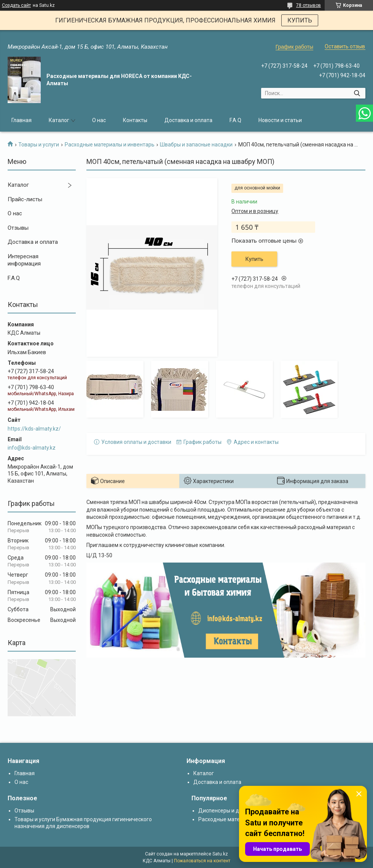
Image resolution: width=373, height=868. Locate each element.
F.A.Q (235, 120)
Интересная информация (24, 260)
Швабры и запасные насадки (196, 145)
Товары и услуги (39, 145)
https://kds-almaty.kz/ (34, 429)
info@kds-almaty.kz (32, 448)
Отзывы (18, 228)
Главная (22, 120)
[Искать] (357, 93)
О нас (99, 120)
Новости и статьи (280, 120)
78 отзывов (308, 5)
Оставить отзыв (345, 46)
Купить (254, 259)
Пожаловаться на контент (202, 861)
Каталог (59, 120)
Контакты (135, 120)
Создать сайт (16, 5)
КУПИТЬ (300, 20)
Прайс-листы (25, 199)
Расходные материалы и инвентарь (110, 145)
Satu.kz (220, 854)
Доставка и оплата (188, 120)
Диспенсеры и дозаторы (229, 811)
